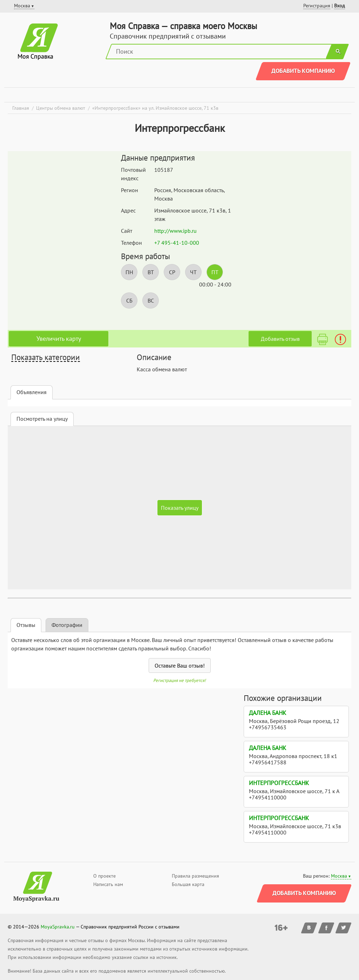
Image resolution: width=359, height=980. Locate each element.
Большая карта (188, 884)
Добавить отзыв (280, 339)
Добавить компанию (303, 71)
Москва (339, 876)
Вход (340, 6)
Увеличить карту (59, 339)
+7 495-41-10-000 (177, 243)
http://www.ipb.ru (175, 231)
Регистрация (317, 6)
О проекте (104, 876)
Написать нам (108, 884)
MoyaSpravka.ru (58, 927)
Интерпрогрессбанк (279, 783)
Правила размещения (195, 876)
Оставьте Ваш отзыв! (180, 665)
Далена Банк (267, 713)
